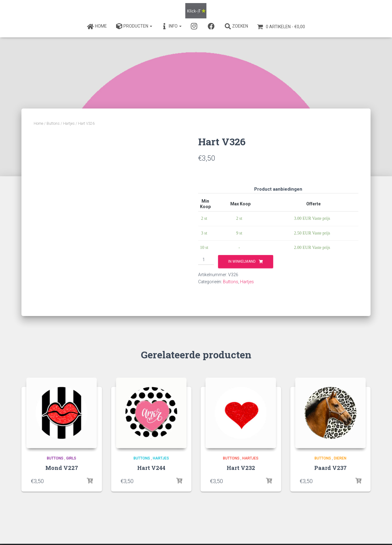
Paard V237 (330, 468)
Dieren (340, 458)
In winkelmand (242, 261)
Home (38, 124)
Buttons (53, 124)
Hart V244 (151, 468)
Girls (71, 458)
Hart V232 (241, 468)
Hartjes (69, 124)
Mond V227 (62, 468)
